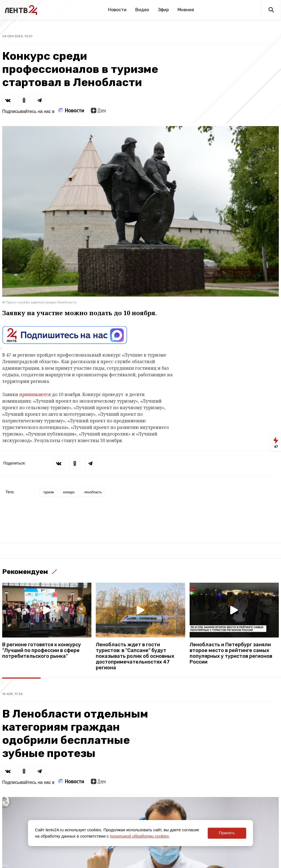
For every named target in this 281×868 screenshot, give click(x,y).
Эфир (163, 10)
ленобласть (93, 492)
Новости (117, 10)
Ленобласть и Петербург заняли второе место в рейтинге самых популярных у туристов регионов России (231, 653)
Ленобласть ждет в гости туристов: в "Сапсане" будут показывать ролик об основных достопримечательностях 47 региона (135, 656)
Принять (227, 833)
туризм (48, 492)
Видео (142, 10)
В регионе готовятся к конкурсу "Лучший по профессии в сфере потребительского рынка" (42, 651)
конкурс (69, 492)
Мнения (186, 10)
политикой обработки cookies (139, 836)
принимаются (35, 394)
